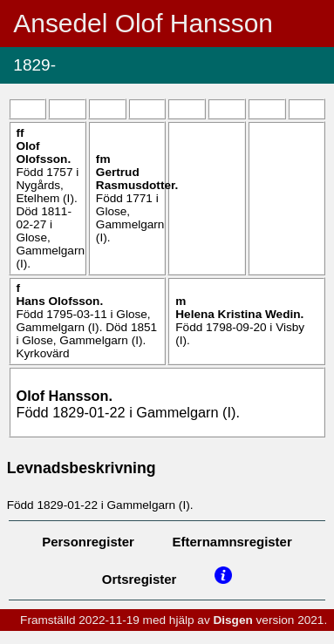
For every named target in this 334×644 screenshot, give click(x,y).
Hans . (59, 301)
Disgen (232, 620)
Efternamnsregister (232, 542)
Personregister (88, 542)
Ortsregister (140, 579)
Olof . (43, 153)
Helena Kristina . (239, 314)
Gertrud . (137, 179)
